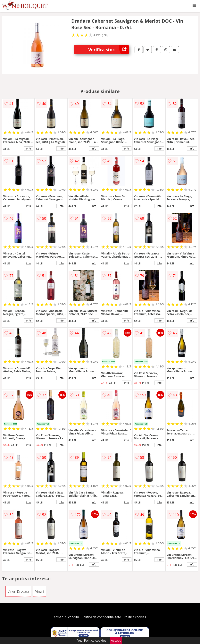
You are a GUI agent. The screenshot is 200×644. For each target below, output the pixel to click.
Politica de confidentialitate (101, 617)
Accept (116, 640)
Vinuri (39, 591)
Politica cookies (135, 617)
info (29, 149)
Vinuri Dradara (18, 591)
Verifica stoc (108, 50)
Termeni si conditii (66, 617)
